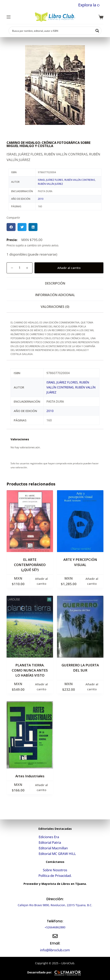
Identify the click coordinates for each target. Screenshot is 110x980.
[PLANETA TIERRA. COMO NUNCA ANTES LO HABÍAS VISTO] (30, 627)
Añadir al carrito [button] (41, 581)
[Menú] (9, 17)
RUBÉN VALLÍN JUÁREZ (50, 184)
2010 (41, 199)
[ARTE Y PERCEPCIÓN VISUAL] (80, 521)
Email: (55, 943)
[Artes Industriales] (30, 735)
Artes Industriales (30, 776)
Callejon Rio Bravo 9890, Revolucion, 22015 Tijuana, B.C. (55, 905)
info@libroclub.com (55, 950)
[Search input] (52, 31)
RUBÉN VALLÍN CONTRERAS (80, 180)
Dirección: (55, 899)
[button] (11, 227)
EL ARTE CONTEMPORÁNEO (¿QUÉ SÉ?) (30, 565)
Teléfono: (55, 921)
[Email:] (55, 936)
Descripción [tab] (55, 283)
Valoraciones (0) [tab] (55, 307)
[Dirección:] (55, 892)
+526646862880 (55, 927)
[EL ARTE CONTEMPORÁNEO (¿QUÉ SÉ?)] (30, 521)
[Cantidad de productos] (20, 268)
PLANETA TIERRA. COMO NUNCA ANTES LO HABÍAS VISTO (30, 670)
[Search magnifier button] (97, 31)
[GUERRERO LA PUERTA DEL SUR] (80, 627)
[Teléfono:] (55, 914)
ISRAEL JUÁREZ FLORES (51, 180)
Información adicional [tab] (55, 295)
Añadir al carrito (69, 268)
